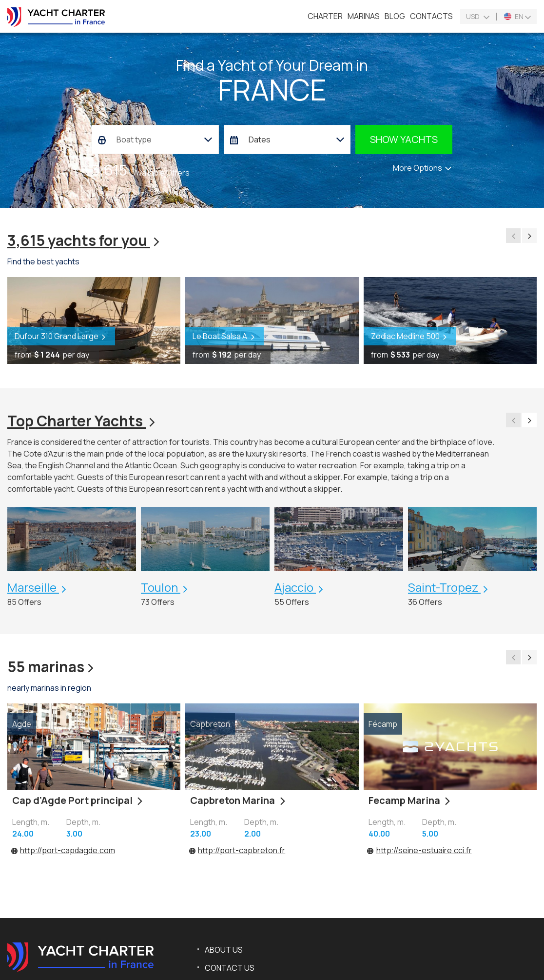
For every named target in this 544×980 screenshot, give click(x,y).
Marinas (364, 16)
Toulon (161, 587)
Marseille (33, 587)
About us (224, 950)
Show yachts (404, 139)
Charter (325, 16)
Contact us (230, 968)
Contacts (431, 16)
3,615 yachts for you (85, 240)
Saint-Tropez (444, 587)
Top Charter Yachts (83, 421)
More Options (423, 168)
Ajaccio (295, 587)
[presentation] (513, 236)
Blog (395, 16)
